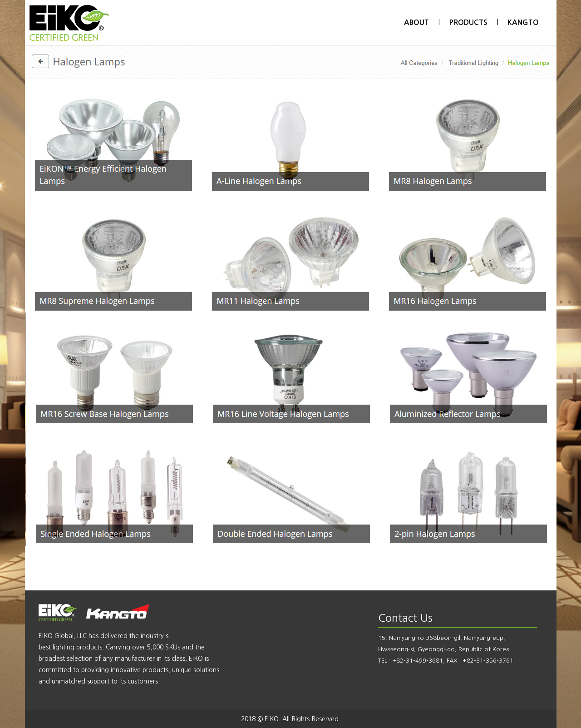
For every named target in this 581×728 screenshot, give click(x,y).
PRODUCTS (468, 22)
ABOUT (416, 22)
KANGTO (523, 22)
